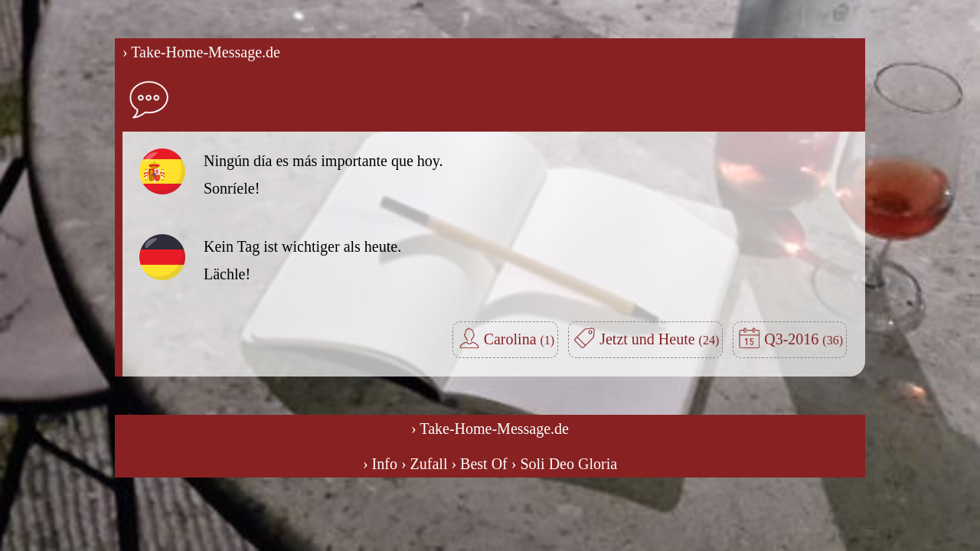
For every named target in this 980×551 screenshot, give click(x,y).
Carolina (519, 339)
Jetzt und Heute (659, 339)
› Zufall (425, 464)
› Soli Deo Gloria (564, 464)
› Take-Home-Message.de (201, 52)
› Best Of (479, 464)
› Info (380, 464)
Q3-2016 (804, 339)
